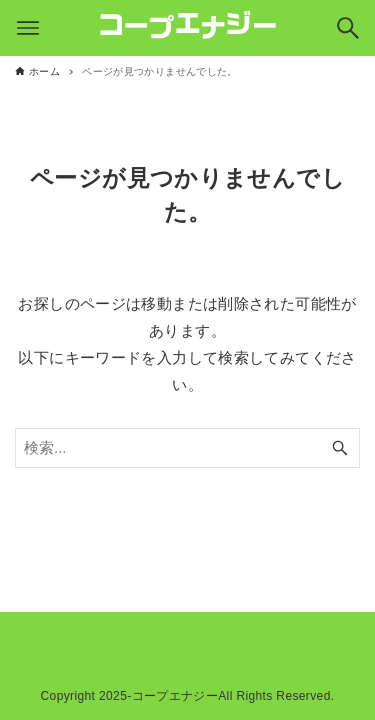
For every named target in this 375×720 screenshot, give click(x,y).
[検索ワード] (187, 448)
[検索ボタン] (348, 28)
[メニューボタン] (28, 28)
